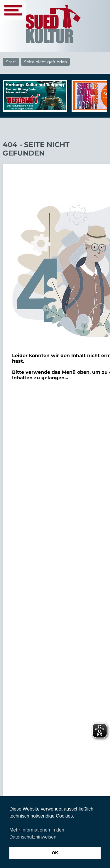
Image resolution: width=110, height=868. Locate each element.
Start (11, 62)
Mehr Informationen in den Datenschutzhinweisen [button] (37, 833)
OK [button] (55, 853)
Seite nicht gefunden (45, 62)
